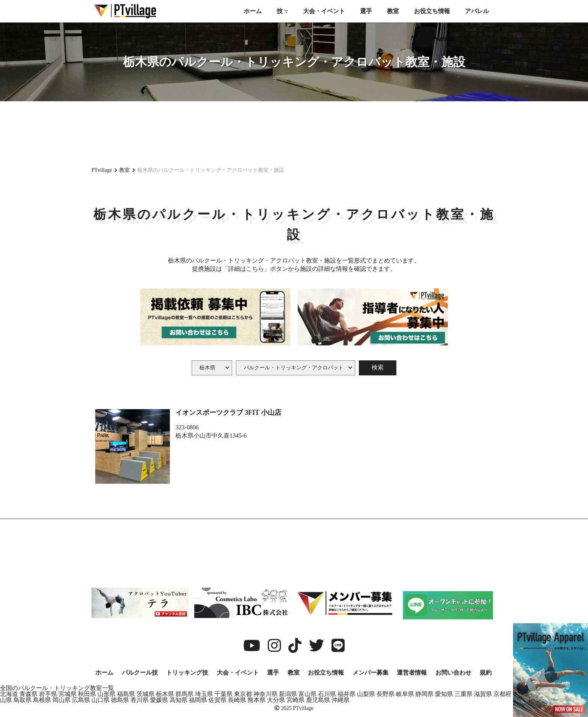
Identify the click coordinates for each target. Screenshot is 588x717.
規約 (486, 673)
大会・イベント (324, 11)
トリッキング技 (187, 673)
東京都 (243, 694)
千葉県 (223, 694)
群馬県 (184, 694)
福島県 (126, 694)
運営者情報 (412, 673)
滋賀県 (483, 694)
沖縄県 (340, 700)
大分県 (276, 700)
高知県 (178, 700)
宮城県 (67, 694)
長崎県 (237, 700)
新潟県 (288, 694)
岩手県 (48, 694)
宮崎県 (295, 700)
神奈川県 (265, 694)
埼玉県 (204, 694)
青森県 (28, 694)
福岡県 (198, 700)
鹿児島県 (318, 700)
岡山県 (61, 700)
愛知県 (444, 694)
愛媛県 (159, 700)
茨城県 (145, 694)
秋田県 (87, 694)
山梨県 (366, 694)
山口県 (100, 700)
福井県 (346, 694)
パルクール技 (140, 673)
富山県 (307, 694)
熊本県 (256, 700)
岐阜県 (405, 694)
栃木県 (165, 694)
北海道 (9, 694)
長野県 (385, 694)
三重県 (463, 694)
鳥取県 (22, 700)
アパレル (477, 11)
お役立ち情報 (432, 11)
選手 (366, 11)
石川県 (327, 694)
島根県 (42, 700)
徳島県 (120, 700)
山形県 (106, 694)
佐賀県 (217, 700)
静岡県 (424, 694)
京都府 (502, 694)
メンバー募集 (370, 673)
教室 (393, 11)
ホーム (253, 11)
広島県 (81, 700)
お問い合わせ (453, 673)
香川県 (139, 700)
